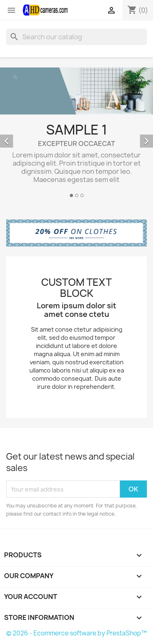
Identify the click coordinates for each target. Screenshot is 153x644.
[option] (76, 134)
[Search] (76, 37)
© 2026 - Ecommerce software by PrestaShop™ (76, 633)
